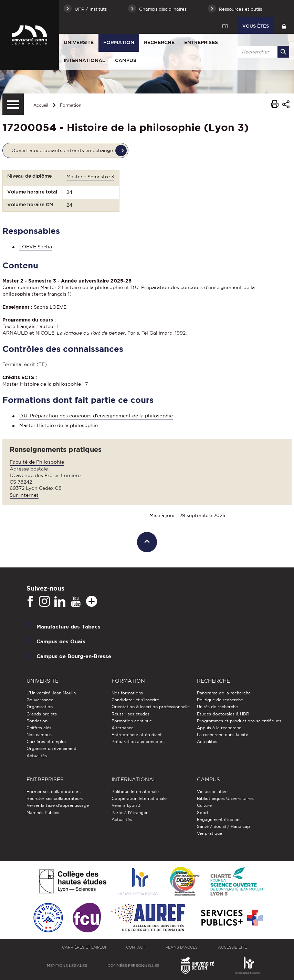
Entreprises (201, 42)
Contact (136, 947)
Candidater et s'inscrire (135, 700)
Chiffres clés (39, 728)
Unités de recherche (217, 707)
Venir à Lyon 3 (126, 805)
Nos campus (39, 735)
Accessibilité (232, 947)
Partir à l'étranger (130, 813)
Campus (126, 60)
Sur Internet (24, 495)
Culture (204, 805)
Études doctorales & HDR (223, 714)
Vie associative (212, 791)
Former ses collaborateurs (54, 791)
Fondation (37, 721)
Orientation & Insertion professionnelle (151, 707)
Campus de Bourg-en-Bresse (74, 656)
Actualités (37, 756)
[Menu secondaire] (13, 104)
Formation (119, 42)
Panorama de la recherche (224, 693)
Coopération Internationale (139, 798)
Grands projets (42, 714)
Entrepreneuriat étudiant (137, 735)
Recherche (159, 42)
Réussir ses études (130, 714)
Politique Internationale (135, 791)
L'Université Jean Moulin (51, 693)
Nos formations (127, 693)
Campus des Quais (61, 641)
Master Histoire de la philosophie (59, 425)
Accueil (41, 105)
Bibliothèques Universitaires (225, 798)
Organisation (40, 707)
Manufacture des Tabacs (69, 626)
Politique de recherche (220, 700)
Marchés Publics (43, 813)
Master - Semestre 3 (90, 177)
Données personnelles (133, 966)
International (85, 60)
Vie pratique (209, 833)
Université (79, 42)
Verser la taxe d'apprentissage (58, 805)
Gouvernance (40, 700)
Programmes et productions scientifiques (239, 721)
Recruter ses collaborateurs (55, 798)
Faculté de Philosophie (37, 462)
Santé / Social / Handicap (223, 826)
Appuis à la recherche (219, 728)
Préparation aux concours (138, 741)
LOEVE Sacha (36, 247)
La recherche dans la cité (223, 735)
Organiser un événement (51, 748)
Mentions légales (67, 966)
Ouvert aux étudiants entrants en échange (62, 150)
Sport (203, 813)
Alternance (123, 728)
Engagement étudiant (219, 819)
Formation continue (132, 721)
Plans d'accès (182, 947)
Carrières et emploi (46, 741)
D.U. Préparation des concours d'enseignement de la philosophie (96, 416)
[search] (262, 52)
